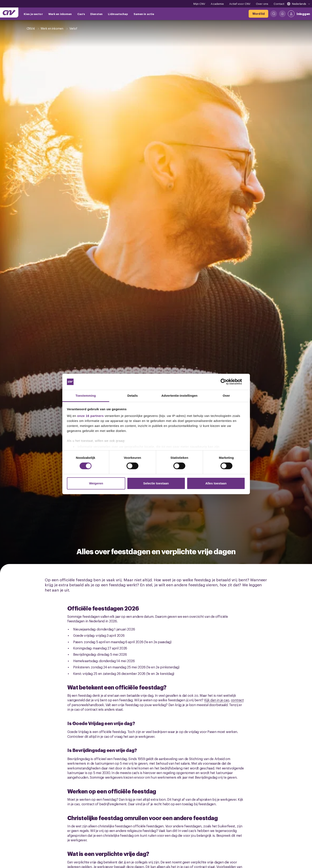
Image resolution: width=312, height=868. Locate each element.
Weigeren (96, 483)
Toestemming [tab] (86, 396)
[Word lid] (258, 14)
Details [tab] (133, 396)
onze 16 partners (90, 416)
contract (237, 700)
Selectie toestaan (156, 483)
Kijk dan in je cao (217, 700)
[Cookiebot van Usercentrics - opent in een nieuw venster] (227, 382)
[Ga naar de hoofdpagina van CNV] (9, 13)
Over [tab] (226, 396)
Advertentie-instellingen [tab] (179, 396)
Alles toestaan (216, 483)
